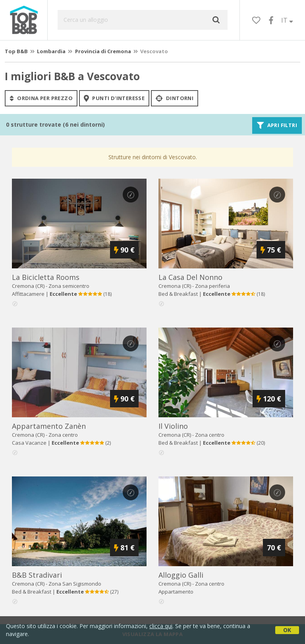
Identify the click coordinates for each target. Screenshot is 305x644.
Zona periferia (212, 286)
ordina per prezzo (41, 98)
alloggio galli (181, 575)
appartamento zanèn (49, 426)
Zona (75, 584)
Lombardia (51, 51)
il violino (173, 426)
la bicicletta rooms (46, 277)
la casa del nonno (190, 277)
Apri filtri (277, 125)
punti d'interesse (114, 98)
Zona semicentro (69, 286)
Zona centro (63, 435)
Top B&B (16, 51)
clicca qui (161, 626)
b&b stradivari (37, 575)
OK (287, 630)
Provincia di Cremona (103, 51)
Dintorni (175, 98)
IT (287, 20)
